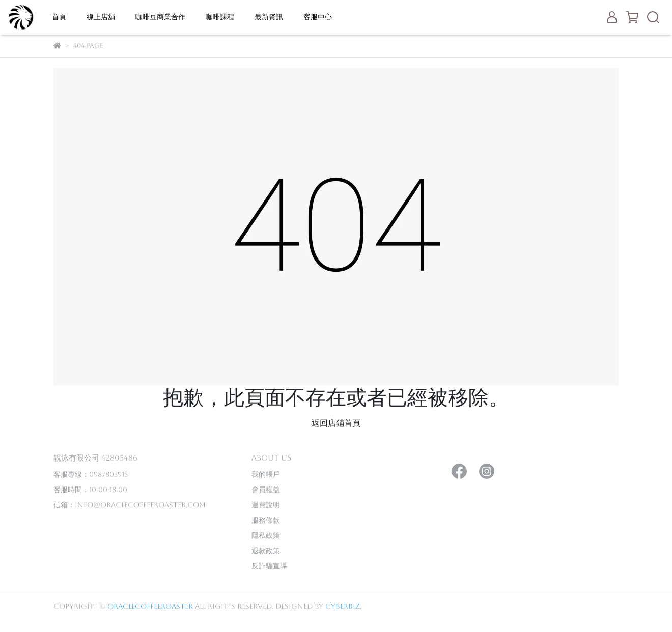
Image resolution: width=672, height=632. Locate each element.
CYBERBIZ (343, 606)
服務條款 (266, 520)
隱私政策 (266, 535)
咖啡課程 (220, 17)
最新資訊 (269, 17)
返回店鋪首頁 (336, 423)
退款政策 (266, 551)
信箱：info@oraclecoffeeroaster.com (130, 505)
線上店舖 (101, 17)
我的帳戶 (266, 474)
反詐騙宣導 (269, 566)
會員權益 (266, 490)
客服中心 (318, 17)
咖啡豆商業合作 (160, 17)
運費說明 (266, 505)
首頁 (59, 17)
